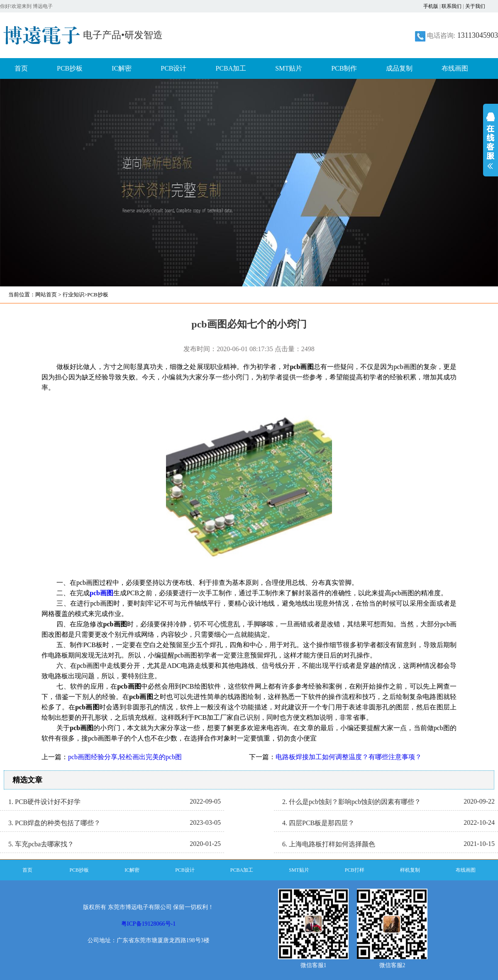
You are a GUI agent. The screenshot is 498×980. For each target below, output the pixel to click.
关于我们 (475, 6)
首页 (21, 68)
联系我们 (452, 6)
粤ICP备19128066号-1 (148, 924)
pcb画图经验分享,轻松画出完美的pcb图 (125, 757)
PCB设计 (173, 68)
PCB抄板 (70, 68)
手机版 (431, 6)
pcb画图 (101, 593)
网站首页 (46, 294)
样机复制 (410, 870)
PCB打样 (355, 870)
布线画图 (455, 68)
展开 (491, 146)
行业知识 (73, 294)
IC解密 (122, 68)
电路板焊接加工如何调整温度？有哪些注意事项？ (349, 757)
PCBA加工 (231, 68)
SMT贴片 (289, 68)
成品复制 (399, 68)
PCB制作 (344, 68)
